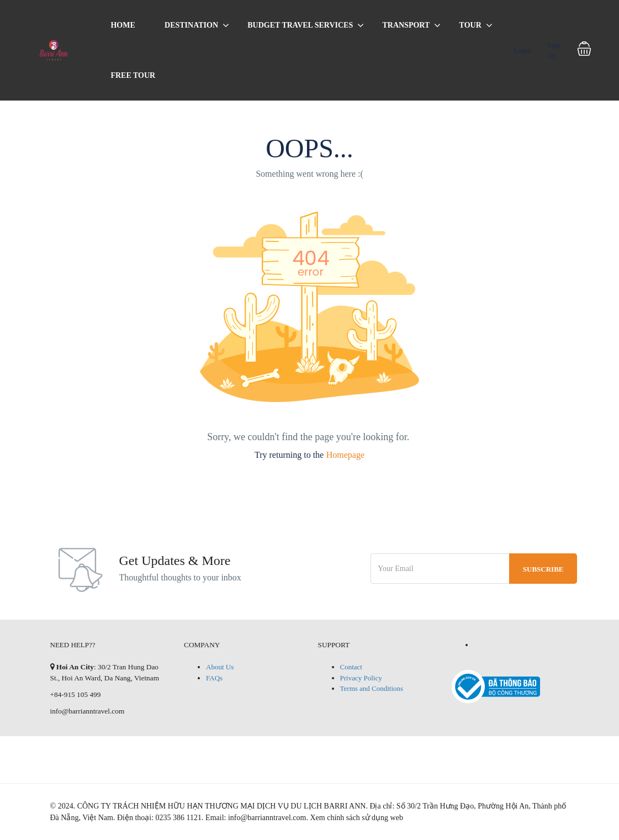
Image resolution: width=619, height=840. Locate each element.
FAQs (214, 678)
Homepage (345, 455)
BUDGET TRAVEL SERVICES (300, 25)
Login (522, 50)
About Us (220, 667)
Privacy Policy (361, 678)
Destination (191, 25)
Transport (406, 25)
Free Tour (133, 75)
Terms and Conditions (372, 688)
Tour (470, 25)
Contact (351, 667)
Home (123, 25)
